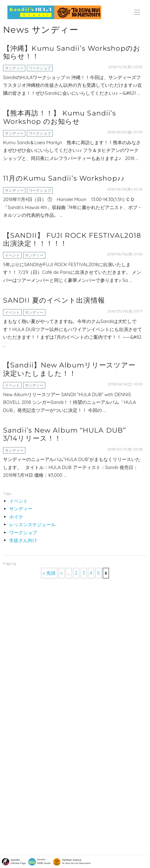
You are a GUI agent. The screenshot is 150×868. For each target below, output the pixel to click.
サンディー (14, 68)
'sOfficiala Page (18, 861)
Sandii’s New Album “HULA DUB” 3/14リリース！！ (65, 434)
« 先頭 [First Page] (49, 573)
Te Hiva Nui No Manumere (76, 861)
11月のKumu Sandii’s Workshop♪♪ (64, 178)
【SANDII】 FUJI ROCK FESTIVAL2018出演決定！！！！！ (72, 239)
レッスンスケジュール (32, 524)
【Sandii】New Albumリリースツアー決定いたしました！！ (69, 369)
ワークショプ (40, 68)
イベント (12, 255)
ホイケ (16, 517)
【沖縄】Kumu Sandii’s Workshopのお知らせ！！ (72, 52)
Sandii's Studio (44, 861)
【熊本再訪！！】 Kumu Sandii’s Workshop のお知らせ (60, 117)
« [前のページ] (62, 573)
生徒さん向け (23, 540)
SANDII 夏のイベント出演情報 (54, 300)
